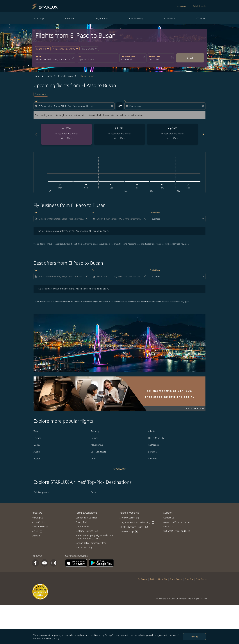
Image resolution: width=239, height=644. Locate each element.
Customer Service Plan (87, 531)
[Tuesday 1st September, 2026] (137, 181)
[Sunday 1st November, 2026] (188, 181)
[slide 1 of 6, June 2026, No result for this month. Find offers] (66, 134)
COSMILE (201, 18)
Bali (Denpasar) (98, 452)
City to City (163, 579)
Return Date (155, 56)
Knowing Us (37, 518)
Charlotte (153, 459)
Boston (37, 459)
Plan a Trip (39, 18)
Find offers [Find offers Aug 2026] (173, 138)
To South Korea (65, 76)
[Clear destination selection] (203, 106)
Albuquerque (97, 445)
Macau (37, 445)
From (38, 56)
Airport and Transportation (176, 522)
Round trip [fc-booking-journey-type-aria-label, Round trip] (41, 49)
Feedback (168, 526)
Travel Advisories (40, 526)
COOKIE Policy (83, 526)
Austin (37, 452)
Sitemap (36, 536)
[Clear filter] (86, 219)
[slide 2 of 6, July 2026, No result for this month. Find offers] (120, 134)
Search (190, 58)
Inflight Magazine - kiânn (134, 527)
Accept (194, 637)
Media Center (38, 522)
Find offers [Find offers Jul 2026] (120, 138)
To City (153, 579)
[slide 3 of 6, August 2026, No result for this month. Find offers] (173, 134)
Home (37, 76)
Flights (49, 76)
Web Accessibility (84, 547)
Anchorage (153, 445)
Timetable (70, 18)
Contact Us (169, 518)
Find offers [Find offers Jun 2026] (66, 138)
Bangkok (152, 452)
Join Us (37, 531)
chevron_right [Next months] (203, 134)
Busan (94, 492)
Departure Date (128, 56)
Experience (170, 18)
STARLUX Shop (129, 532)
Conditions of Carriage (87, 518)
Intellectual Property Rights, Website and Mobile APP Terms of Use (95, 537)
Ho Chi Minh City (156, 438)
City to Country (176, 579)
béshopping (181, 6)
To (79, 56)
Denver (94, 438)
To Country (143, 579)
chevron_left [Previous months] (36, 134)
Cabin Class (155, 212)
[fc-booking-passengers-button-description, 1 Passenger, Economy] (64, 49)
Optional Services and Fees (177, 531)
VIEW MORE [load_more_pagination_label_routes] (120, 469)
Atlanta (152, 431)
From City (189, 579)
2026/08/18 (127, 59)
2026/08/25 (155, 59)
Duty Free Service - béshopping (137, 522)
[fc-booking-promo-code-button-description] (88, 49)
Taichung (95, 431)
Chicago (37, 438)
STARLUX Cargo (129, 518)
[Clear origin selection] (112, 106)
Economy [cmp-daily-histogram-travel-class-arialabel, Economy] (39, 94)
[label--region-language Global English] (199, 6)
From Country (202, 579)
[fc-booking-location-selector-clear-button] (74, 58)
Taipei (36, 431)
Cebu (93, 459)
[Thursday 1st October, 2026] (162, 181)
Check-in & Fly (136, 18)
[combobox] (54, 59)
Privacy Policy (53, 638)
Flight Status (102, 18)
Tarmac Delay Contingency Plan (91, 543)
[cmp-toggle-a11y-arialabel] (120, 106)
